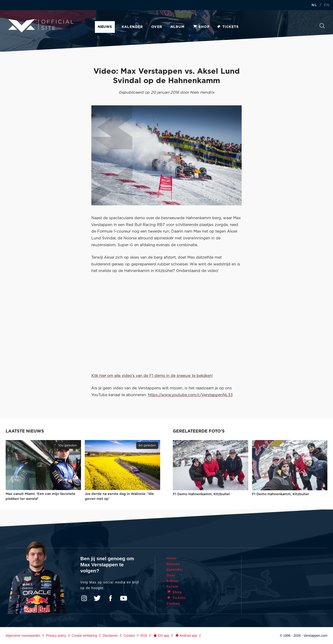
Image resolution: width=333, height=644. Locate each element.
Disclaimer (110, 636)
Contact (129, 636)
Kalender (132, 27)
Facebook (110, 598)
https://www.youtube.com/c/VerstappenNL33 (190, 395)
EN (327, 5)
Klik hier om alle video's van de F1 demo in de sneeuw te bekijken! (152, 376)
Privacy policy (56, 636)
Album (177, 27)
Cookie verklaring (84, 636)
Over (157, 27)
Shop (201, 27)
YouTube (124, 598)
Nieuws (105, 27)
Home (172, 558)
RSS (144, 636)
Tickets (228, 27)
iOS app (161, 636)
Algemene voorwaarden (23, 636)
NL (314, 5)
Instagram (84, 598)
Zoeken (322, 26)
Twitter (97, 598)
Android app (186, 636)
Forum (172, 586)
